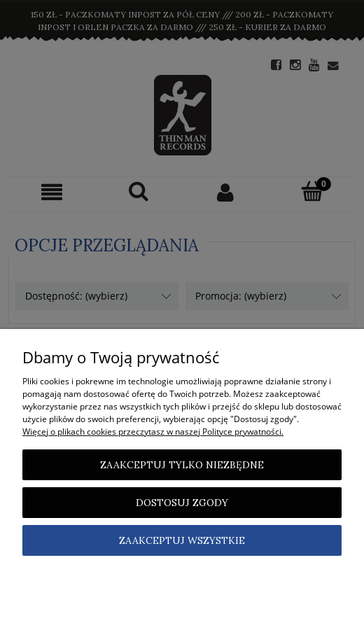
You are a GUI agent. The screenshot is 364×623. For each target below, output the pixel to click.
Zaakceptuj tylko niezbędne (182, 465)
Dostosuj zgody (182, 503)
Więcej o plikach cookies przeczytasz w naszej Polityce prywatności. (153, 432)
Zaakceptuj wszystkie (182, 540)
